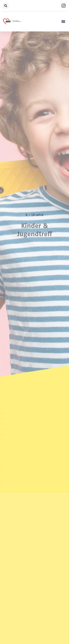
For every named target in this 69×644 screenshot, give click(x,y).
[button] (6, 6)
